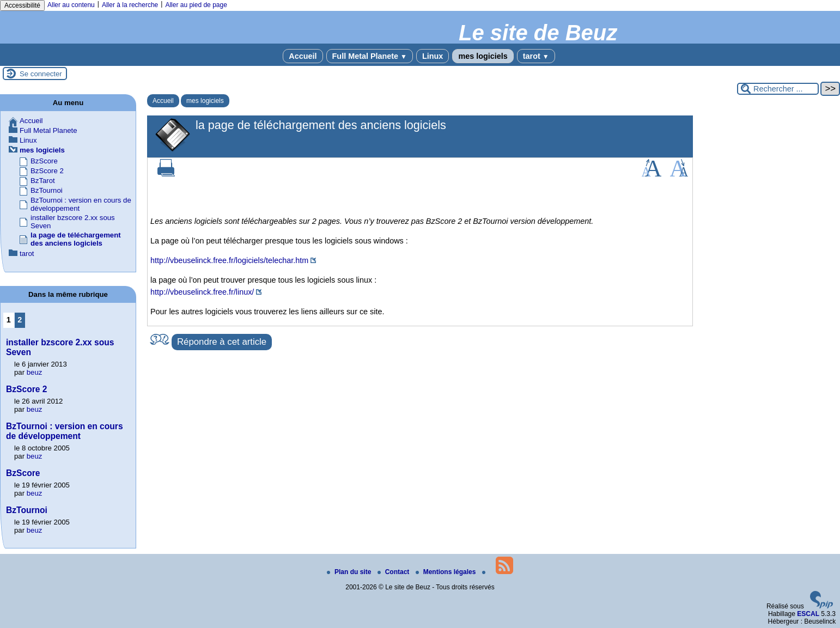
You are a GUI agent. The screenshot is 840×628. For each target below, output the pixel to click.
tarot (536, 56)
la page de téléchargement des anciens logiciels (76, 239)
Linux (433, 56)
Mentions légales (447, 572)
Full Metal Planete (370, 56)
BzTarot (43, 181)
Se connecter (41, 74)
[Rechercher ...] (778, 89)
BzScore (44, 161)
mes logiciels (483, 56)
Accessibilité (22, 5)
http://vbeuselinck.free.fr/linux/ (202, 292)
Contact (394, 572)
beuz (35, 372)
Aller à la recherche (130, 5)
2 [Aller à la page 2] (20, 320)
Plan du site (350, 572)
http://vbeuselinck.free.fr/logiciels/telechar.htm (229, 260)
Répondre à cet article (222, 342)
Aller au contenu (71, 5)
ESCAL (808, 614)
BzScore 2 (47, 171)
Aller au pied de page (196, 5)
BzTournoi (47, 190)
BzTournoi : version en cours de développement (65, 431)
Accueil (303, 56)
